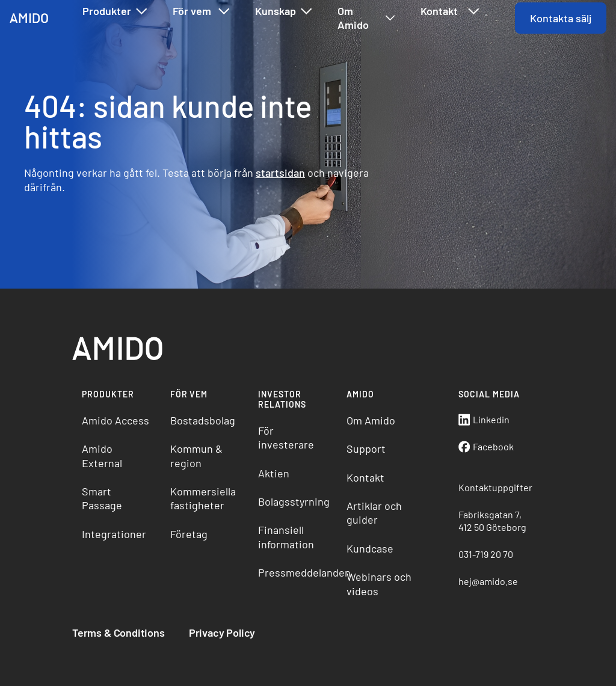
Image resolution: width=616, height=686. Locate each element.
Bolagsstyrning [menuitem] (294, 501)
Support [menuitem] (366, 449)
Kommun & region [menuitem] (196, 455)
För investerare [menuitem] (286, 437)
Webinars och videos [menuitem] (379, 583)
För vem (202, 11)
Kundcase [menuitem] (370, 548)
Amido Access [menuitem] (115, 420)
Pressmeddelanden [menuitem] (297, 572)
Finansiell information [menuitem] (286, 537)
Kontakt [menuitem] (365, 477)
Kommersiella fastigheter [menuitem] (203, 498)
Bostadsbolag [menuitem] (203, 420)
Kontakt (451, 11)
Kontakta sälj (561, 18)
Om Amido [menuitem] (371, 420)
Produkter (115, 11)
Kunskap (284, 11)
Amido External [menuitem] (102, 455)
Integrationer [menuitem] (114, 534)
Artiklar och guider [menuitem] (374, 513)
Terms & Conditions (119, 632)
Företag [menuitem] (189, 534)
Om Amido (367, 18)
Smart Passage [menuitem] (102, 498)
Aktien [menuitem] (274, 473)
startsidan (280, 173)
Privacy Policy (222, 632)
